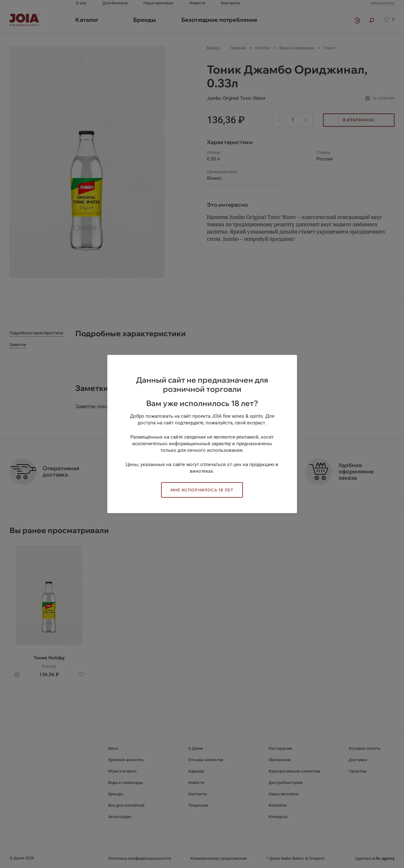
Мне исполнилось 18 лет (202, 490)
